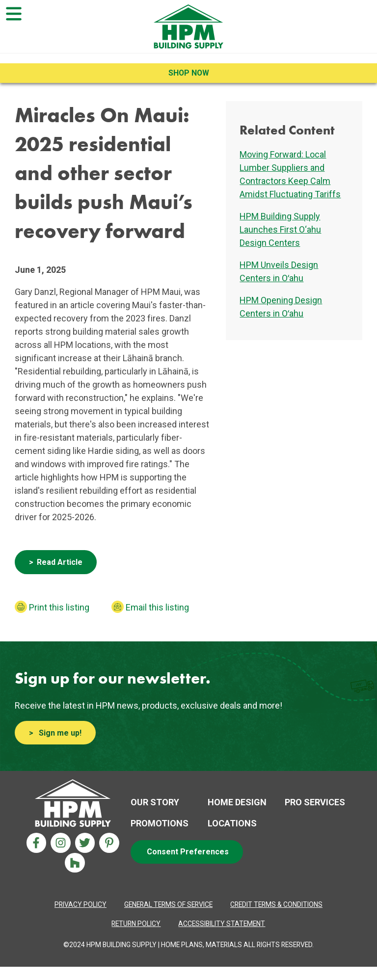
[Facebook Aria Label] (37, 843)
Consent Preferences (188, 852)
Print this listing (59, 607)
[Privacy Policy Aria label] (81, 905)
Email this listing (157, 607)
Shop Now (189, 73)
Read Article (60, 562)
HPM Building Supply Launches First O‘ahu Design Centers (280, 229)
